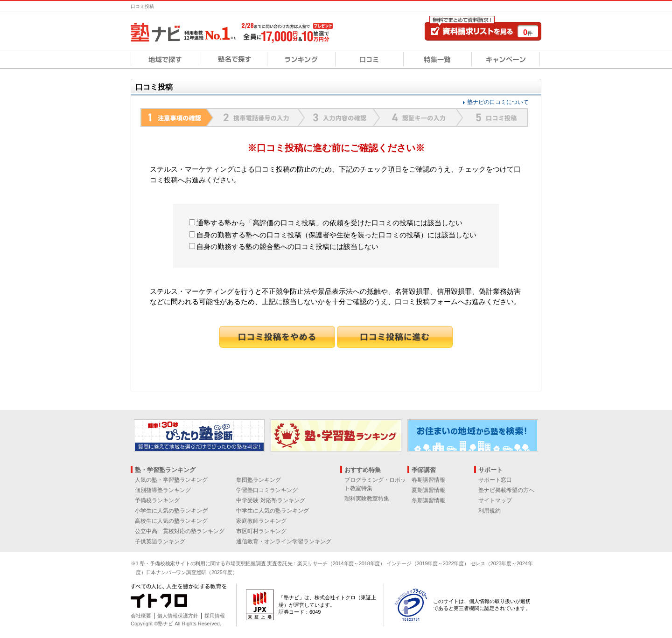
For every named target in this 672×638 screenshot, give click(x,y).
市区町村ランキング (261, 531)
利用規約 (490, 511)
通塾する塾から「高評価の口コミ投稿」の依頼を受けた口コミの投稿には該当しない (326, 223)
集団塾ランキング (259, 480)
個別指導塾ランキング (163, 490)
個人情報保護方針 (178, 616)
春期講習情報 (428, 480)
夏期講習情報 (428, 490)
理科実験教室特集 (367, 499)
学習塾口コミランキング (267, 490)
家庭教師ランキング (261, 521)
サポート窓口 (495, 480)
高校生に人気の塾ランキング (171, 521)
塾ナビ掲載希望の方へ (506, 490)
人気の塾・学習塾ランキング (171, 480)
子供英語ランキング (160, 541)
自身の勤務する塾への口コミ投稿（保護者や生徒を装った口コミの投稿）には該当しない (333, 235)
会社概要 (141, 616)
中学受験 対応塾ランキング (270, 500)
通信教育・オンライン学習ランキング (284, 541)
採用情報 (215, 616)
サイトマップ (495, 500)
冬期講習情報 (428, 500)
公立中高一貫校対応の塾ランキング (180, 531)
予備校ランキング (157, 500)
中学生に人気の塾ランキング (273, 511)
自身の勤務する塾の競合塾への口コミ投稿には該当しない (284, 246)
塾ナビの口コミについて (498, 102)
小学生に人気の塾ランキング (171, 511)
